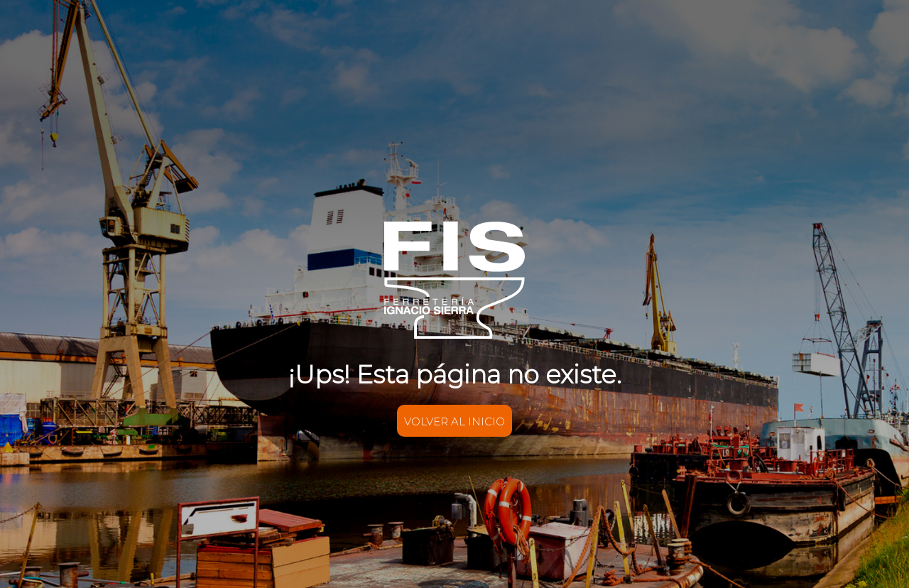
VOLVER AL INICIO (454, 421)
